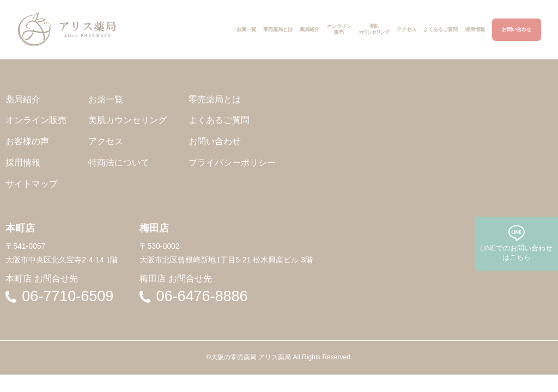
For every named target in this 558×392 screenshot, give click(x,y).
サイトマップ (32, 184)
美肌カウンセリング (128, 120)
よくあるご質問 (219, 120)
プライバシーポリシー (232, 163)
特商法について (119, 163)
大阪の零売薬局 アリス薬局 (251, 357)
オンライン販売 (36, 120)
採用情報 (23, 163)
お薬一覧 (106, 99)
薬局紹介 (23, 99)
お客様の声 (27, 141)
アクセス (106, 141)
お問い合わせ (215, 141)
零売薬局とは (215, 99)
